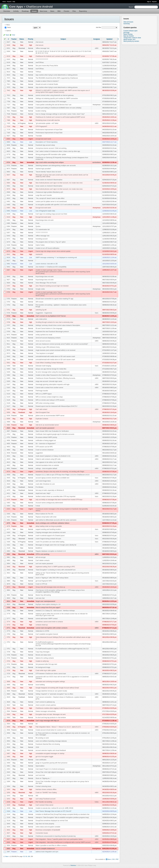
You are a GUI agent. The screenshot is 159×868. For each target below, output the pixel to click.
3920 (8, 578)
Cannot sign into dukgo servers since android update (53, 251)
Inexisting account (42, 239)
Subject (63, 39)
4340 (8, 514)
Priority (31, 39)
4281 (8, 520)
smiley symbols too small (44, 335)
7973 (8, 78)
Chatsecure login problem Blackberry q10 (49, 192)
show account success (43, 341)
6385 (8, 223)
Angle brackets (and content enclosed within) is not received (56, 350)
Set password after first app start (46, 664)
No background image (43, 667)
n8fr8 (97, 48)
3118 (8, 821)
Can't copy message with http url (47, 721)
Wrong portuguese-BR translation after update (51, 154)
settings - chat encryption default (46, 468)
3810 (8, 604)
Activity (16, 11)
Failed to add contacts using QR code (48, 459)
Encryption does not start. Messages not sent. (51, 714)
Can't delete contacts (43, 560)
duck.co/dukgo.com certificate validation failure (52, 523)
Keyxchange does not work (45, 220)
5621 (8, 341)
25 (24, 856)
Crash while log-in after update (46, 670)
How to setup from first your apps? (48, 608)
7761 (8, 98)
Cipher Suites (40, 245)
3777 (8, 619)
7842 (8, 90)
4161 (8, 545)
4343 (8, 509)
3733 (8, 661)
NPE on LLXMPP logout (44, 394)
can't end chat (40, 775)
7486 (8, 120)
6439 (8, 214)
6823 (8, 151)
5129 (8, 400)
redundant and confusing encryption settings (50, 682)
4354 (8, 506)
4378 (8, 496)
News (52, 11)
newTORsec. (40, 62)
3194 (8, 811)
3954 (8, 564)
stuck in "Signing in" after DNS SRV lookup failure (52, 578)
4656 (8, 440)
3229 (8, 805)
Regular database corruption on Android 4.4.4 (51, 551)
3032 (8, 830)
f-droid (38, 506)
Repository (83, 11)
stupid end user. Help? (43, 493)
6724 (8, 162)
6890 (8, 142)
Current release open (130, 31)
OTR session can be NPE (44, 447)
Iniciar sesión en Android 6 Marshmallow (49, 180)
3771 (8, 628)
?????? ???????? (42, 233)
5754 (8, 305)
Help (14, 2)
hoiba (97, 802)
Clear (14, 35)
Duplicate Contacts (42, 419)
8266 (8, 51)
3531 (8, 744)
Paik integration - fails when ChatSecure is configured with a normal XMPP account (63, 842)
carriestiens (97, 162)
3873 (8, 587)
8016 (8, 72)
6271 (8, 239)
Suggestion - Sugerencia (44, 313)
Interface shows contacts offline (46, 789)
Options (9, 31)
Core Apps (16, 7)
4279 (8, 523)
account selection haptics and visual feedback (51, 750)
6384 (8, 226)
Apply (7, 35)
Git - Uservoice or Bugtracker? (46, 444)
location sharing (41, 111)
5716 (8, 316)
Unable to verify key (42, 661)
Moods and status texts (43, 655)
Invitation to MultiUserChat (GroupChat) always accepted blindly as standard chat (62, 814)
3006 (8, 842)
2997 (8, 852)
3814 (8, 601)
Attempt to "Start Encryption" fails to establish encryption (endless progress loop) (62, 817)
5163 (8, 388)
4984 (8, 425)
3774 (8, 622)
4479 (8, 490)
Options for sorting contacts (45, 658)
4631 (8, 456)
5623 (8, 338)
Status (9, 27)
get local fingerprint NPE (44, 581)
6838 (8, 148)
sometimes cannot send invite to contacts (49, 622)
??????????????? (42, 59)
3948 (8, 567)
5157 (8, 391)
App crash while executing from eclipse (50, 162)
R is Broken (40, 487)
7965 (8, 81)
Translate (39, 136)
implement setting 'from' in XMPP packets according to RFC (55, 567)
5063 (8, 409)
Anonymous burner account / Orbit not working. (51, 148)
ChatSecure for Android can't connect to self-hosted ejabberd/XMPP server (60, 56)
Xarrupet (97, 180)
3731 (8, 667)
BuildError (39, 548)
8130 (8, 62)
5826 (8, 283)
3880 (8, 581)
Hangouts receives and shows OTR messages (51, 102)
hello (37, 422)
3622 (8, 705)
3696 (8, 682)
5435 (8, 372)
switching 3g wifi (41, 310)
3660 (8, 694)
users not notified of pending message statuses (51, 741)
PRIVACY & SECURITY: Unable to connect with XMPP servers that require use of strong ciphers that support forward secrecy (63, 91)
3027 (8, 833)
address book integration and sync (47, 852)
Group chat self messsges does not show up (50, 587)
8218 (8, 56)
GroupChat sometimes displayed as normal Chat (52, 821)
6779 (8, 154)
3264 (8, 786)
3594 (8, 711)
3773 (8, 625)
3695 (8, 685)
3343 (8, 772)
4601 (8, 468)
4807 (8, 431)
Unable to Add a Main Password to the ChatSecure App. (54, 375)
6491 (8, 202)
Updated (109, 39)
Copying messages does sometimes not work (51, 532)
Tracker (14, 39)
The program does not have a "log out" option (51, 242)
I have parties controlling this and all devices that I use (54, 105)
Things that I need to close (132, 38)
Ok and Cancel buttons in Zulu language (49, 328)
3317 (8, 778)
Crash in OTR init (41, 584)
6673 (8, 169)
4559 (8, 475)
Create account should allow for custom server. (51, 730)
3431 (8, 760)
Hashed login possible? (43, 169)
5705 (8, 332)
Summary (127, 24)
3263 (8, 789)
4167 (8, 539)
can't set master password (45, 428)
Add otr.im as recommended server (47, 425)
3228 (8, 808)
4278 (8, 526)
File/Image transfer (42, 391)
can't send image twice (43, 481)
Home (4, 2)
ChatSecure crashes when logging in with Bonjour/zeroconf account (58, 708)
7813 (8, 95)
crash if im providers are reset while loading (50, 542)
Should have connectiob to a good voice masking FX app (54, 299)
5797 (8, 286)
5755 (8, 302)
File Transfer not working (44, 802)
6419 (8, 217)
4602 (8, 465)
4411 (8, 493)
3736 (8, 652)
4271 (8, 529)
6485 (8, 205)
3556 (8, 733)
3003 (8, 849)
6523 (8, 198)
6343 (8, 236)
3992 (8, 554)
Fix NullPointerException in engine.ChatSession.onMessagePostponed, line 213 (62, 649)
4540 (8, 478)
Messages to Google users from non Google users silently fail (56, 545)
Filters (8, 25)
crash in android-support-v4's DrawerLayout (50, 536)
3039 (8, 827)
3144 (8, 814)
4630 (8, 459)
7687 (8, 108)
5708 (8, 322)
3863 (8, 595)
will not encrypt (41, 557)
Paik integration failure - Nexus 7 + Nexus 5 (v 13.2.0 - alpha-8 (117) (58, 727)
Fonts (38, 223)
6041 (8, 254)
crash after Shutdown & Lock (45, 484)
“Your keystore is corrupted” (45, 353)
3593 (8, 714)
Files (74, 11)
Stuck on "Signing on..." (43, 778)
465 (37, 796)
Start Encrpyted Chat (43, 412)
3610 (8, 708)
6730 (8, 158)
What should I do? (129, 39)
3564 (8, 724)
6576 (8, 189)
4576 (8, 472)
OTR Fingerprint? (41, 126)
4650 (8, 450)
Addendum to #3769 (42, 631)
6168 (8, 245)
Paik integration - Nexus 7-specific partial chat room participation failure (59, 839)
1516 (37, 747)
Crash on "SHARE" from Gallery (46, 793)
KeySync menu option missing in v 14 (48, 604)
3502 (8, 750)
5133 (8, 394)
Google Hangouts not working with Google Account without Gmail (57, 688)
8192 (8, 59)
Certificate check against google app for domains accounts (55, 434)
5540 (8, 360)
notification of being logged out (46, 440)
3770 (8, 631)
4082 (8, 551)
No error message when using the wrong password (52, 372)
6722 (8, 166)
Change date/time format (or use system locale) (51, 691)
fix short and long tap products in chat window (51, 718)
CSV (113, 859)
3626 (8, 702)
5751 (8, 310)
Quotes (38, 226)
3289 (8, 781)
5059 (8, 412)
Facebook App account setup (45, 145)
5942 (8, 267)
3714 (8, 677)
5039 (8, 416)
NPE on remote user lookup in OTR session (50, 400)
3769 (8, 634)
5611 (8, 344)
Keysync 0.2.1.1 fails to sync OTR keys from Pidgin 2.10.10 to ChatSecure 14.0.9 (62, 475)
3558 (8, 730)
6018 (8, 258)
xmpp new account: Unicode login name (49, 381)
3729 (8, 674)
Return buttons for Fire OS (44, 514)
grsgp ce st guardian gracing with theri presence (51, 763)
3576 (8, 721)
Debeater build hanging (43, 366)
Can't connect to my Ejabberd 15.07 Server (51, 316)
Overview (7, 11)
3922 (8, 573)
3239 (8, 802)
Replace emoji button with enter (46, 517)
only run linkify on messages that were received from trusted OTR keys (59, 500)
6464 (8, 208)
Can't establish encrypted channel (47, 634)
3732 (8, 664)
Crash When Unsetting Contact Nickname (49, 363)
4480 (8, 487)
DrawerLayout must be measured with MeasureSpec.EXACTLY (57, 406)
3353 (8, 769)
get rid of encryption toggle (44, 757)
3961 (8, 557)
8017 (8, 69)
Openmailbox (40, 766)
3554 (8, 741)
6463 (8, 211)
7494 (8, 117)
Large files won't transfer (44, 195)
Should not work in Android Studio (47, 84)
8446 (8, 45)
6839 (8, 145)
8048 (8, 66)
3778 (8, 614)
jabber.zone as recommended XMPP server (50, 416)
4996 (8, 422)
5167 (8, 384)
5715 (8, 319)
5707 (8, 325)
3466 (8, 757)
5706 (8, 328)
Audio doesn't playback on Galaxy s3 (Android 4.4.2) (53, 456)
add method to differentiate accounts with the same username (56, 520)
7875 (8, 87)
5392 (8, 375)
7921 (8, 84)
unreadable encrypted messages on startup (50, 753)
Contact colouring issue (43, 786)
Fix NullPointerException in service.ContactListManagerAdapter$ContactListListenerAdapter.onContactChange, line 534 (63, 644)
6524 (8, 195)
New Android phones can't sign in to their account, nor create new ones (59, 183)
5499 (8, 366)
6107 (8, 248)
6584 (8, 183)
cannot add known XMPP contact (47, 619)
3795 (8, 608)
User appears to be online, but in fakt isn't (49, 462)
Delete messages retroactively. (46, 711)
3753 (8, 637)
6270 (8, 242)
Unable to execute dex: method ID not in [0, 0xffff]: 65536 (54, 808)
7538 (8, 114)
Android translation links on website (47, 465)
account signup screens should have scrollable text (52, 478)
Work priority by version (131, 41)
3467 (8, 753)
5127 (8, 406)
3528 (8, 747)
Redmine (73, 865)
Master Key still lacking (43, 595)
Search (131, 7)
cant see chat (40, 598)
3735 (8, 655)
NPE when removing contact (45, 403)
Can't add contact (41, 409)
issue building (40, 685)
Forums (66, 11)
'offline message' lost (42, 48)
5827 (8, 280)
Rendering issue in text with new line (48, 120)
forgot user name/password (45, 601)
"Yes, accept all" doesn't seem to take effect (50, 198)
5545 (8, 356)
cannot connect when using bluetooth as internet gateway (55, 95)
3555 (8, 738)
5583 (8, 347)
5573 (8, 353)
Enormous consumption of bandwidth (48, 830)
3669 (8, 688)
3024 (8, 836)
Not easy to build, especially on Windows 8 (50, 490)
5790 (8, 292)
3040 (8, 824)
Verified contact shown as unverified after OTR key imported (55, 496)
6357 (8, 233)
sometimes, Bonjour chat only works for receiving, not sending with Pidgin (60, 472)
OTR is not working (42, 554)
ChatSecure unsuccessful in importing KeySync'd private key (56, 836)
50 (26, 856)
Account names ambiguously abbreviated (49, 503)
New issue (44, 11)
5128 (8, 403)
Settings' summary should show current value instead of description (58, 325)
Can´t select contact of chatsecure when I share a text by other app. (58, 151)
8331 (8, 48)
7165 (8, 133)
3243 (8, 796)
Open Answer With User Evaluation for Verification (52, 431)
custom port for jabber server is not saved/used (51, 202)
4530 (8, 484)
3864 (8, 590)
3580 (8, 718)
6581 (8, 186)
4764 (8, 434)
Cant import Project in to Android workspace (50, 769)
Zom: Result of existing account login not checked (52, 286)
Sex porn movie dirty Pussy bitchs (47, 66)
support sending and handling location (48, 529)
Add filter (99, 27)
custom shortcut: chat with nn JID (47, 264)
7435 (8, 123)
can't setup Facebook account (46, 799)
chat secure (40, 42)
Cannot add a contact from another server (49, 388)
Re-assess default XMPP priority (46, 437)
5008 (8, 419)
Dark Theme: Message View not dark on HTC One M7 (54, 811)
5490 (8, 369)
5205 (8, 381)
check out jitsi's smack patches (46, 705)
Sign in (149, 2)
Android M (39, 254)
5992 (8, 264)
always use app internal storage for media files (51, 369)
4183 (8, 532)
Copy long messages (43, 652)
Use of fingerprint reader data (45, 211)
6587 (8, 180)
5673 (8, 335)
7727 (8, 105)
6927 (8, 136)
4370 (8, 500)
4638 (8, 453)
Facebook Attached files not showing (48, 744)
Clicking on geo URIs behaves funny (48, 347)
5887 (8, 270)
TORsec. (39, 72)
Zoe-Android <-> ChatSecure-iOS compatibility (51, 267)
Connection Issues (42, 833)
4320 (8, 517)
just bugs (126, 32)
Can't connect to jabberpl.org (45, 702)
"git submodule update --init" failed (47, 123)
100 (29, 856)
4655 (8, 444)
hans (97, 313)
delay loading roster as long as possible (49, 526)
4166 (8, 542)
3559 (8, 727)
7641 (8, 111)
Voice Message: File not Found (46, 283)
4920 (8, 428)
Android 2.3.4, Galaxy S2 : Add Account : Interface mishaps (55, 611)
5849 (8, 277)
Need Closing (128, 34)
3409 (8, 763)
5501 (8, 363)
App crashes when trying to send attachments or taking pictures (57, 75)
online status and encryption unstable (48, 827)
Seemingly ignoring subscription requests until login (53, 384)
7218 (8, 126)
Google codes (40, 289)
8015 (8, 75)
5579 (8, 350)
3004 (8, 845)
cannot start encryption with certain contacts (52, 628)
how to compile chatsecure (45, 849)
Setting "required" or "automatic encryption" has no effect (54, 694)
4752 (8, 437)
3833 (8, 598)
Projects (9, 2)
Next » (7, 856)
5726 (8, 313)
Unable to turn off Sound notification (48, 248)
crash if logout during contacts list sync (48, 539)
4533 (8, 481)
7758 (8, 102)
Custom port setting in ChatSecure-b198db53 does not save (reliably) (59, 108)
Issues (34, 11)
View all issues (128, 22)
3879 (8, 584)
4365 (8, 503)
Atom (109, 859)
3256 (8, 793)
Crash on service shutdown (45, 450)
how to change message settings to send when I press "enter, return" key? (60, 114)
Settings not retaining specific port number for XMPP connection (57, 98)
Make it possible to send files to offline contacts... (52, 845)
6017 (8, 261)
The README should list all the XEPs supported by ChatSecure (57, 78)
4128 (8, 548)
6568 (8, 192)
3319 (8, 775)
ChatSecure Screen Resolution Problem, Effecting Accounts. (56, 378)
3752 (8, 642)
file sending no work (42, 738)
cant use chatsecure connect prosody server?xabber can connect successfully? (62, 344)
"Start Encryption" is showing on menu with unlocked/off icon (56, 570)
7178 (8, 130)
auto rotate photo (41, 319)
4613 (8, 462)
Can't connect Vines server (45, 805)
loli (37, 724)
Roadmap (25, 11)
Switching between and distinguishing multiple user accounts (56, 166)
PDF (117, 859)
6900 (8, 139)
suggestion (39, 453)
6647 (8, 175)
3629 (8, 697)
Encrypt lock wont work (43, 208)
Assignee (97, 39)
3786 (8, 611)
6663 (8, 172)
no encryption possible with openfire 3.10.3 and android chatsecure (58, 205)
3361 (8, 766)
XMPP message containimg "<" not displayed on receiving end (56, 258)
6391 (8, 220)
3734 (8, 658)
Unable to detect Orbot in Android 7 (47, 81)
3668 (8, 691)
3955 (8, 560)
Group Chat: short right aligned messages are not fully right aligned (58, 772)
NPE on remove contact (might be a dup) (49, 397)
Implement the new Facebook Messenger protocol (52, 332)
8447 (8, 42)
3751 (8, 649)
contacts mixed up (42, 625)
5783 (8, 299)
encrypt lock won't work (43, 139)
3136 (8, 817)
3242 (8, 799)
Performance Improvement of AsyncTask (49, 130)
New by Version (129, 36)
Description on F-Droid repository (47, 142)
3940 (8, 570)
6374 (8, 230)
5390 (8, 378)
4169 (8, 536)
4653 (8, 447)
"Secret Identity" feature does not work (48, 172)
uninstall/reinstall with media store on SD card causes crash (55, 356)
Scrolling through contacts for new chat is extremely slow (54, 322)
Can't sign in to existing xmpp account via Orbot (51, 214)
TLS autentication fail (43, 230)
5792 (8, 289)
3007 (8, 839)
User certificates (41, 760)
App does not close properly (45, 824)
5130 (8, 397)
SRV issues (40, 302)
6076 (8, 251)
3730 (8, 670)
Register (154, 2)
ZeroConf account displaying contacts (48, 338)
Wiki (59, 11)
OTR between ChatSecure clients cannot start (51, 674)
